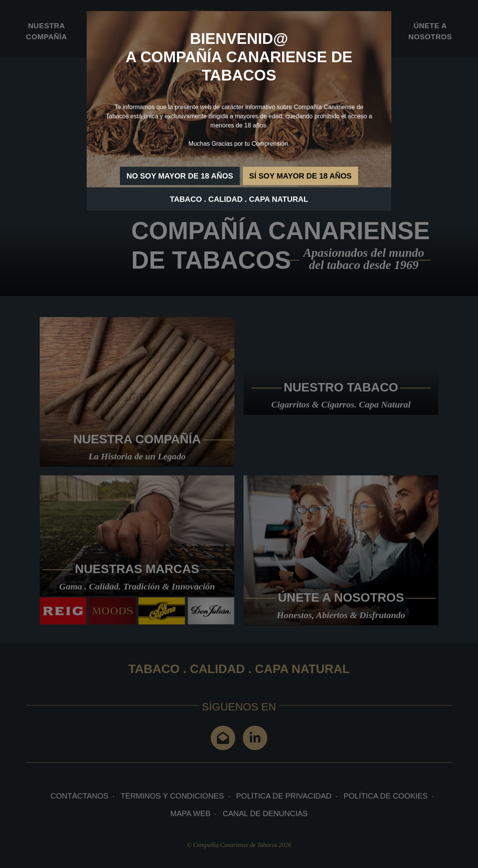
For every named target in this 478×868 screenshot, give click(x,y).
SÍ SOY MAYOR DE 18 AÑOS (300, 176)
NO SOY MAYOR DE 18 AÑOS (180, 176)
